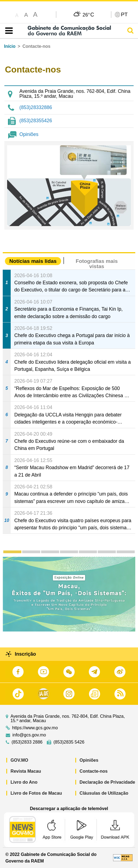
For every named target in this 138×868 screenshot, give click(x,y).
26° (88, 15)
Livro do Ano (24, 782)
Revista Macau (26, 771)
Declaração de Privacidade (107, 782)
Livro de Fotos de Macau (36, 793)
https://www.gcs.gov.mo (35, 728)
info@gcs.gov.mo (29, 735)
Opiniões (29, 134)
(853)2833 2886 (27, 742)
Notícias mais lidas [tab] (33, 261)
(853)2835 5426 (69, 742)
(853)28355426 (36, 121)
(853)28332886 (36, 107)
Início (10, 46)
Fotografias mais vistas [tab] (97, 264)
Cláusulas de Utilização (104, 793)
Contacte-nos (94, 771)
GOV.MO (19, 760)
